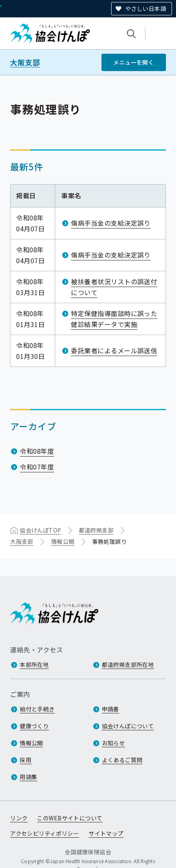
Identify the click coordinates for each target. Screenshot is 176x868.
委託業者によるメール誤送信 (114, 350)
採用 (26, 760)
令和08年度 (37, 451)
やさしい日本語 (146, 8)
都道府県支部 (96, 530)
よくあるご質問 (122, 760)
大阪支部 (25, 62)
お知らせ (114, 743)
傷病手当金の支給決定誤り (111, 223)
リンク (19, 818)
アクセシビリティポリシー (45, 833)
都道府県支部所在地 (128, 665)
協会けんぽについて (128, 726)
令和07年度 (37, 467)
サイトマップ (106, 833)
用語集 (28, 777)
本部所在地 (34, 665)
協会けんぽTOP (40, 530)
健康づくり (34, 726)
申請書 (111, 709)
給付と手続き (37, 709)
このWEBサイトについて (70, 818)
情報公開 (63, 541)
